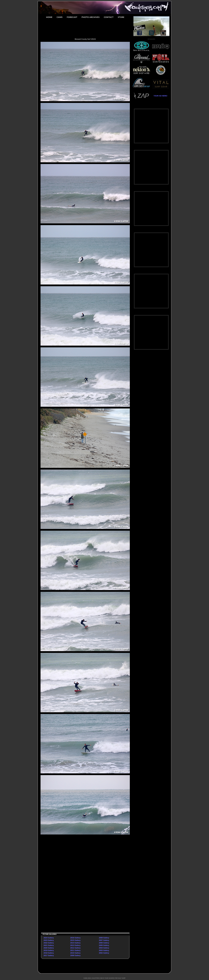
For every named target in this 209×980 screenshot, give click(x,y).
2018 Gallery (49, 953)
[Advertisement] (63, 877)
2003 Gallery (104, 950)
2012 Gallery (75, 948)
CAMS (60, 17)
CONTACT (109, 17)
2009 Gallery (75, 955)
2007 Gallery (104, 940)
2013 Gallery (75, 945)
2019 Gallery (49, 950)
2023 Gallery (49, 940)
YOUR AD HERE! (160, 96)
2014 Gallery (75, 943)
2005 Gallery (104, 945)
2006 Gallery (104, 943)
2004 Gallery (104, 948)
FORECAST (72, 17)
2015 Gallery (75, 940)
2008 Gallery (104, 938)
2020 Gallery (49, 948)
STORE (121, 17)
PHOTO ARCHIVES (91, 17)
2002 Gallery (104, 953)
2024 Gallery (49, 938)
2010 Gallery (75, 953)
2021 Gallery (49, 945)
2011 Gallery (75, 950)
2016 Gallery (75, 938)
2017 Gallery (49, 955)
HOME (49, 17)
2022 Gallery (49, 943)
